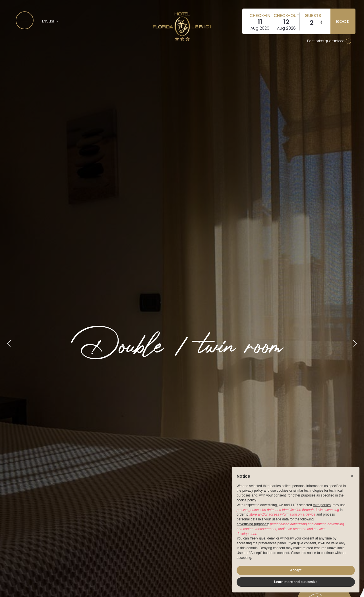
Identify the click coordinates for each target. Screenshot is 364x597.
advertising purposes (252, 524)
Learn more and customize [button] (296, 582)
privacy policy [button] (253, 491)
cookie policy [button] (246, 500)
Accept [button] (296, 570)
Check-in (260, 16)
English (51, 21)
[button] (352, 476)
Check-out (286, 16)
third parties (322, 505)
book (343, 21)
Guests (313, 16)
